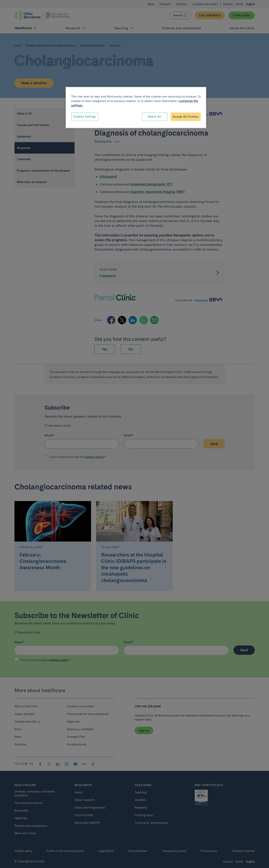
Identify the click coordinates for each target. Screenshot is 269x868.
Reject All (155, 117)
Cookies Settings (85, 117)
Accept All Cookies (186, 117)
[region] (136, 108)
